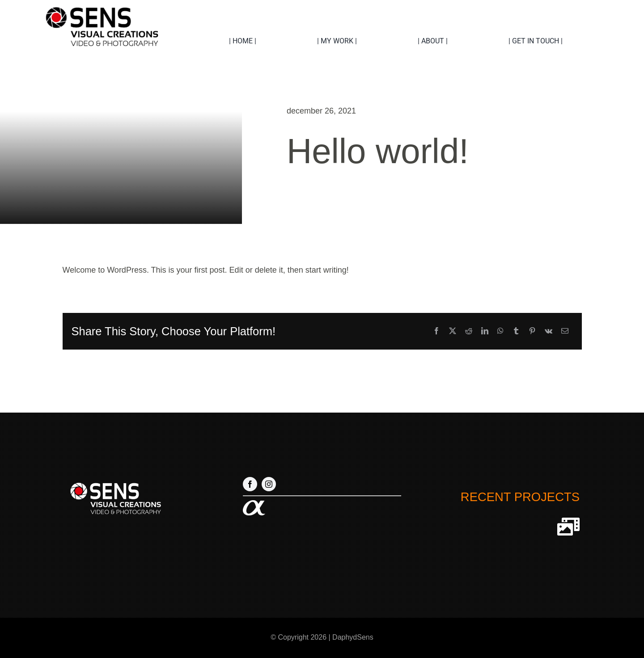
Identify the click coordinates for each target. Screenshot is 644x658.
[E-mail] (565, 331)
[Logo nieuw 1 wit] (115, 481)
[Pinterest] (532, 331)
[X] (453, 331)
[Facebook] (436, 331)
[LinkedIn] (485, 331)
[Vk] (549, 331)
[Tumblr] (516, 331)
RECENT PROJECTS (520, 497)
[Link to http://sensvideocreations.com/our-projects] (568, 527)
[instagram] (269, 484)
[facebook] (250, 484)
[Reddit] (469, 331)
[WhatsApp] (500, 331)
